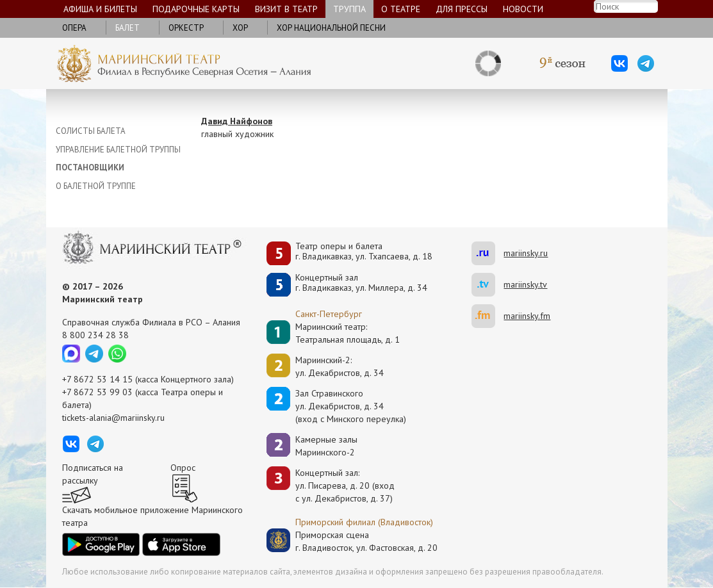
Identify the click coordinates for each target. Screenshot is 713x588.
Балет (127, 28)
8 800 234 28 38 (95, 335)
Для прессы (462, 9)
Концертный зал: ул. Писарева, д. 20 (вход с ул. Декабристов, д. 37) (345, 486)
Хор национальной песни (331, 28)
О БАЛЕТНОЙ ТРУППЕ (96, 186)
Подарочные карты (196, 9)
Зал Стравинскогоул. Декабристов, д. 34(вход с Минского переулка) (351, 406)
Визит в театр (286, 9)
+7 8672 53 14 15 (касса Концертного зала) (148, 379)
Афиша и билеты (100, 9)
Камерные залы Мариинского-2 (326, 446)
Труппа (349, 9)
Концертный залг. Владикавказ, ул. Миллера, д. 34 (361, 283)
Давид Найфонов (237, 121)
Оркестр (186, 28)
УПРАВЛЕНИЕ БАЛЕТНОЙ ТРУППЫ (118, 150)
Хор (240, 28)
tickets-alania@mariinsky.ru (113, 418)
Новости (523, 9)
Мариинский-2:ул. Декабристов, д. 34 (340, 366)
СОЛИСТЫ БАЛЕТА (91, 131)
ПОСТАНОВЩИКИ (90, 167)
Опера (74, 28)
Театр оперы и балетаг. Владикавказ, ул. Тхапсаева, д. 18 (364, 251)
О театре (401, 9)
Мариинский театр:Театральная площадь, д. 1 (348, 333)
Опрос (183, 468)
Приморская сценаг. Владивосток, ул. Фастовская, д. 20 (353, 541)
